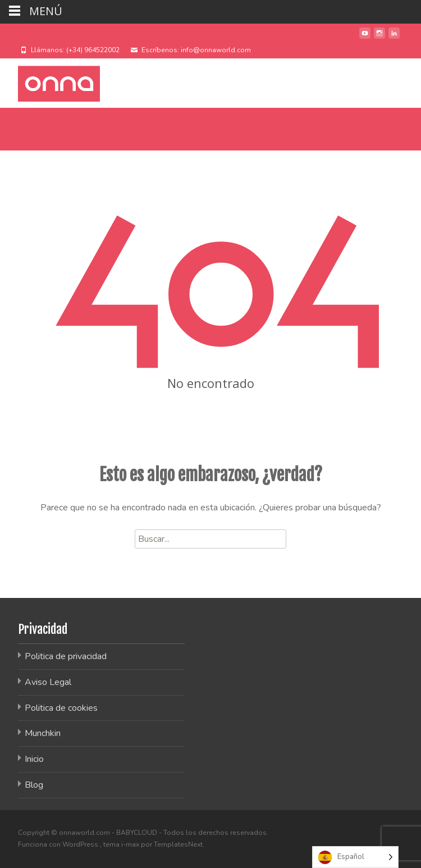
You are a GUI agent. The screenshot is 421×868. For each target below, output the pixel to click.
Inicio (34, 759)
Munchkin (43, 733)
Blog (34, 785)
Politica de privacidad (66, 656)
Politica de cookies (61, 708)
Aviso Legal (48, 682)
